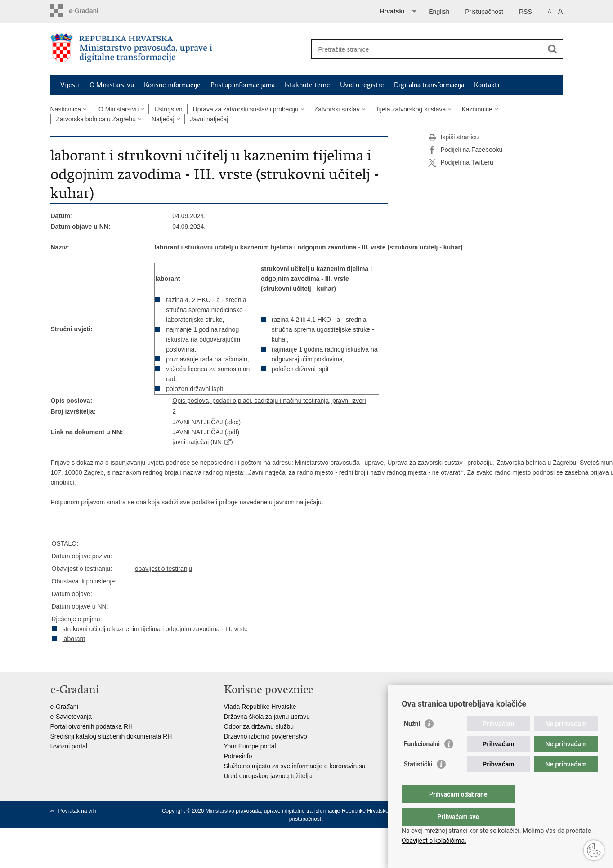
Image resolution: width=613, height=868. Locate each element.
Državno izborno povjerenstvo (266, 736)
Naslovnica (66, 109)
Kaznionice (477, 109)
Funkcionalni (422, 762)
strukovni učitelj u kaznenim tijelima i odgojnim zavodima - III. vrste (155, 629)
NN (217, 442)
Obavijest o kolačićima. (434, 841)
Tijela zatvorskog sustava (411, 109)
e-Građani (64, 707)
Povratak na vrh (77, 811)
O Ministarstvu (112, 85)
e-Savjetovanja (71, 717)
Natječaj (163, 119)
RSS (526, 12)
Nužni (412, 742)
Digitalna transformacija (429, 85)
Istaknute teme (307, 85)
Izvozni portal (69, 746)
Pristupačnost (484, 12)
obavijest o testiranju (164, 569)
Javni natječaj (209, 119)
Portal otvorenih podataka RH (92, 726)
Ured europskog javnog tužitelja (268, 776)
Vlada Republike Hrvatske (260, 707)
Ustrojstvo (168, 109)
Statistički (418, 782)
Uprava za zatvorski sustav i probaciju (246, 109)
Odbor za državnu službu (259, 726)
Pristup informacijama (243, 85)
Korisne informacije (172, 85)
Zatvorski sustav (337, 109)
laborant (74, 639)
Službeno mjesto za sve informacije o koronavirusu (295, 766)
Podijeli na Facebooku (465, 150)
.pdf (232, 432)
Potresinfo (238, 756)
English (439, 12)
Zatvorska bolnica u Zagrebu (96, 119)
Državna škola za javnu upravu (267, 717)
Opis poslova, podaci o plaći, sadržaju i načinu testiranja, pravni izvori (269, 401)
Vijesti (70, 85)
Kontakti (487, 85)
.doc (233, 422)
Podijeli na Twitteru (461, 163)
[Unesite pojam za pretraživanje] (427, 49)
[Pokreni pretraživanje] (553, 49)
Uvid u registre (362, 85)
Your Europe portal (250, 746)
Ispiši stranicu (454, 138)
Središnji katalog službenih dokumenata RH (111, 736)
